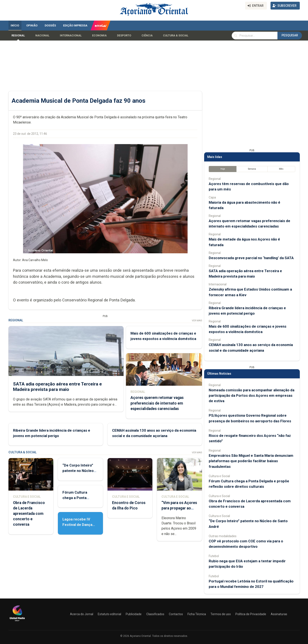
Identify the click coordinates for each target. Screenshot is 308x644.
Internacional (71, 36)
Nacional (42, 36)
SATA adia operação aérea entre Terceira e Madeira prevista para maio (57, 386)
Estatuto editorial (109, 614)
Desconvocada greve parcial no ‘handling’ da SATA (251, 258)
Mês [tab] (281, 169)
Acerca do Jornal (82, 614)
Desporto (124, 36)
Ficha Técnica (197, 614)
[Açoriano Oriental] (17, 622)
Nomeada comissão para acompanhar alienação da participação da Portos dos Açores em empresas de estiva (252, 395)
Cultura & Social (176, 36)
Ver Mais (197, 321)
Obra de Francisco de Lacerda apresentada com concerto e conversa (29, 514)
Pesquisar (290, 35)
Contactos (176, 614)
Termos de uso (221, 614)
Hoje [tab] (222, 169)
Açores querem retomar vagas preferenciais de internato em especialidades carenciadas (157, 403)
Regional (18, 36)
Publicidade (134, 614)
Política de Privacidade (251, 614)
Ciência (147, 36)
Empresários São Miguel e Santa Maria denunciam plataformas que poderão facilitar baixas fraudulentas (251, 461)
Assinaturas (279, 614)
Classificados (155, 614)
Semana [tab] (252, 169)
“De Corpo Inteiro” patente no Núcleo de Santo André (78, 471)
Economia (99, 36)
